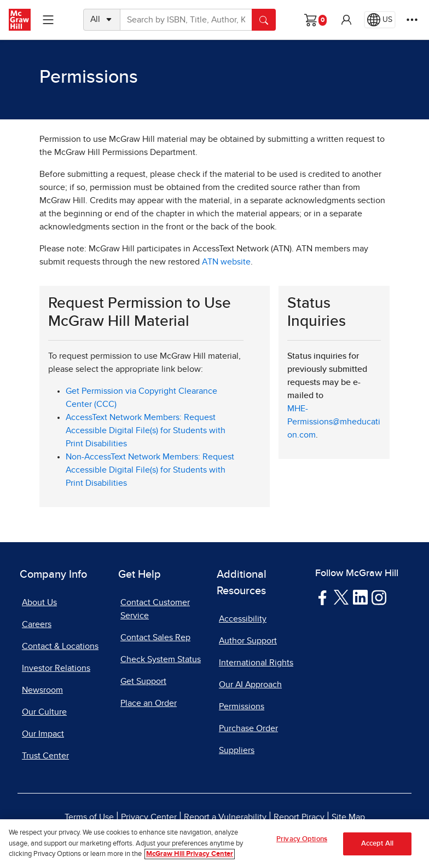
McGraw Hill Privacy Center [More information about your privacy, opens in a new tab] (190, 855)
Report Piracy (299, 817)
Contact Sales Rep (155, 637)
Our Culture (44, 712)
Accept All (377, 844)
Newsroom (42, 690)
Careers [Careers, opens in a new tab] (37, 624)
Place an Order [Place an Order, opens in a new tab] (149, 703)
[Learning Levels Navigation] (48, 20)
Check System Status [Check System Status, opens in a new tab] (161, 659)
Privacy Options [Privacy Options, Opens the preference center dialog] (302, 839)
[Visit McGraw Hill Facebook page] (323, 597)
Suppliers (237, 750)
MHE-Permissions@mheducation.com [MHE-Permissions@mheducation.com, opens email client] (334, 422)
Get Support (143, 681)
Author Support (248, 641)
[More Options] (412, 20)
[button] (346, 20)
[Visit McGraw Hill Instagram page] (379, 597)
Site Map (348, 817)
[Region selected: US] (380, 20)
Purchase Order (248, 728)
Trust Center (45, 756)
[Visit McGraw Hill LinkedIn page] (360, 597)
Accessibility (243, 619)
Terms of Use (89, 817)
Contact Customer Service (155, 609)
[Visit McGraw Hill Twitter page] (341, 597)
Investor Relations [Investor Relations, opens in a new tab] (56, 668)
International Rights (256, 663)
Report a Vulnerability (225, 817)
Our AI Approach (250, 685)
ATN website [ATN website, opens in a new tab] (226, 262)
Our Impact (43, 734)
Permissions (242, 706)
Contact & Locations (60, 646)
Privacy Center (149, 817)
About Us (39, 602)
